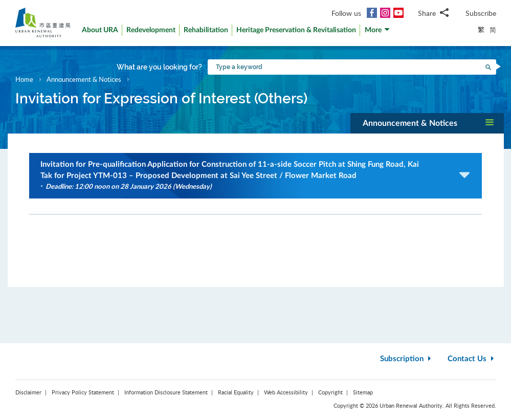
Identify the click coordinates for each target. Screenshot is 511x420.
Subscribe (481, 13)
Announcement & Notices (85, 79)
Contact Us (472, 359)
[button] (377, 32)
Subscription (407, 359)
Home (24, 79)
